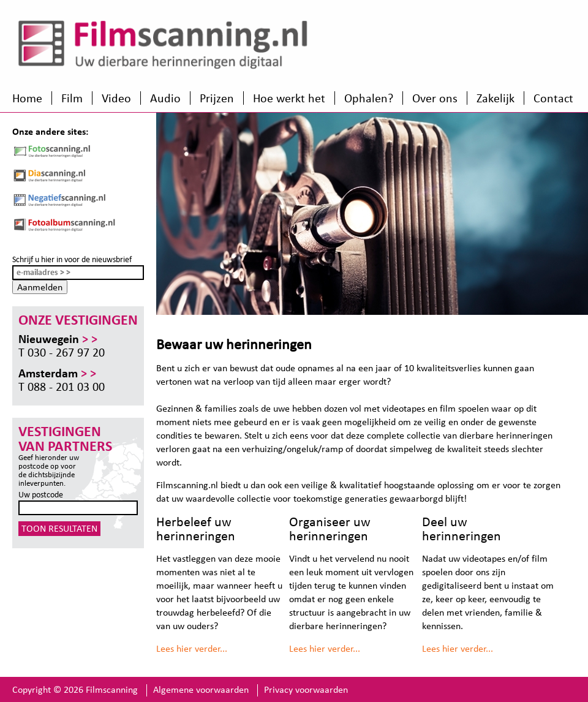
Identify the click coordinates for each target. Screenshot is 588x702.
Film (72, 98)
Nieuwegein (58, 339)
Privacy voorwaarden (306, 689)
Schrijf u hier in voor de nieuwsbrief (72, 259)
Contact (553, 98)
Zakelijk (496, 98)
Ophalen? (369, 98)
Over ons (435, 98)
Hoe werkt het (289, 98)
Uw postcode (41, 495)
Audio (165, 98)
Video (116, 98)
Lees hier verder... (192, 648)
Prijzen (217, 98)
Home (27, 98)
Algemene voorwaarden (201, 689)
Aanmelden (40, 287)
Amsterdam (57, 373)
